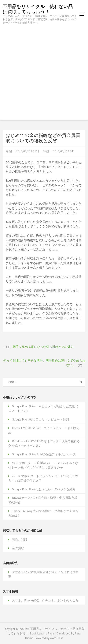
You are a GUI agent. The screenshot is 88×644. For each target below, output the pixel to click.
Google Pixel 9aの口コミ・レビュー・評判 (40, 419)
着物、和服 (20, 539)
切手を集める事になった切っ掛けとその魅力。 (45, 347)
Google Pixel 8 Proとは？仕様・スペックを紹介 (44, 489)
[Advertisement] (44, 70)
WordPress (57, 638)
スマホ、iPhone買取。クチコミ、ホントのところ (45, 600)
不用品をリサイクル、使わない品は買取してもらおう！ (38, 9)
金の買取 (18, 548)
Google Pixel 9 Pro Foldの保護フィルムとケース (44, 454)
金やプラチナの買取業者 (35, 309)
